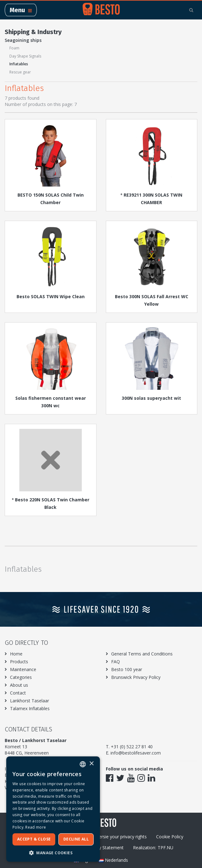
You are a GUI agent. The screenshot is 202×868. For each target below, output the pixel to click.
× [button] (91, 764)
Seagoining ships (23, 40)
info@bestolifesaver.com (136, 753)
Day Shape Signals (25, 56)
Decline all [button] (76, 839)
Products (19, 662)
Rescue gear (20, 72)
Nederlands (113, 860)
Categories (21, 677)
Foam (14, 48)
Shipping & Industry (33, 32)
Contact (18, 693)
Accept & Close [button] (34, 839)
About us (19, 685)
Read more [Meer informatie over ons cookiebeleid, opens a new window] (36, 827)
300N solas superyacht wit (151, 398)
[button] (53, 853)
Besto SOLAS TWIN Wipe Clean (51, 296)
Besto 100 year (127, 669)
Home (16, 654)
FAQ (116, 662)
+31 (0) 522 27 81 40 (132, 747)
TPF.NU (165, 848)
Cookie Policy (170, 837)
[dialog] (53, 809)
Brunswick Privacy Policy (136, 677)
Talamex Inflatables (30, 708)
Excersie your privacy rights (119, 837)
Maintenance (23, 669)
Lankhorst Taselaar (30, 701)
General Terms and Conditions (142, 654)
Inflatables (19, 64)
